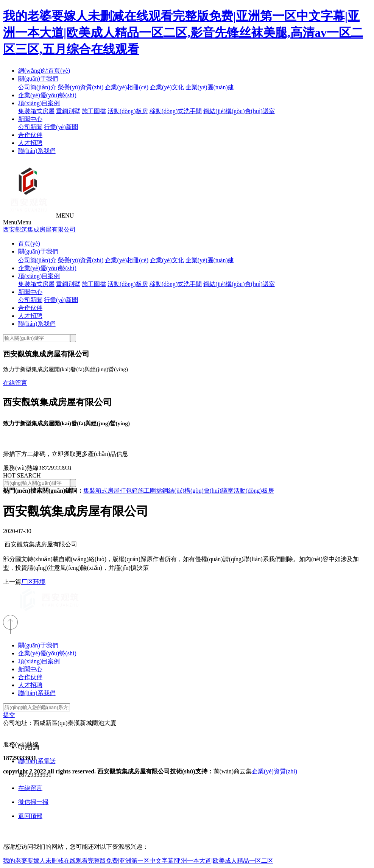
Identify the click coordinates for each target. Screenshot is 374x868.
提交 (9, 715)
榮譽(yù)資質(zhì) (81, 87)
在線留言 (15, 383)
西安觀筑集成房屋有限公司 (39, 229)
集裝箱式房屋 (36, 111)
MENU (65, 215)
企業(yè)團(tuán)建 (210, 87)
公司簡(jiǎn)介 (37, 87)
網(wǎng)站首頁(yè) (44, 71)
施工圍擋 (94, 111)
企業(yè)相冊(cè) (127, 87)
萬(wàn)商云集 (233, 771)
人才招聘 (30, 143)
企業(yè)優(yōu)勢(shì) (47, 95)
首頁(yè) (29, 243)
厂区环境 (33, 582)
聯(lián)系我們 (37, 151)
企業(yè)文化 (167, 87)
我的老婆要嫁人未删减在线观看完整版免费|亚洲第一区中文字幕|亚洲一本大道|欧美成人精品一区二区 (138, 861)
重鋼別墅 (68, 111)
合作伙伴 (30, 135)
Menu (17, 222)
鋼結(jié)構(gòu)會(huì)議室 (239, 111)
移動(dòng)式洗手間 (176, 111)
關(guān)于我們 (38, 79)
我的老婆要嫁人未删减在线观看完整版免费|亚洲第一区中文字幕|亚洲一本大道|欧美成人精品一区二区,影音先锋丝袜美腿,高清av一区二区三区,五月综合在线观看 (183, 33)
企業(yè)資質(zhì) (274, 771)
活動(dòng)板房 (128, 111)
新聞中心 (30, 119)
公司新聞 (30, 127)
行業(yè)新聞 (61, 127)
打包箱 (129, 491)
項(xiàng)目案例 (39, 103)
